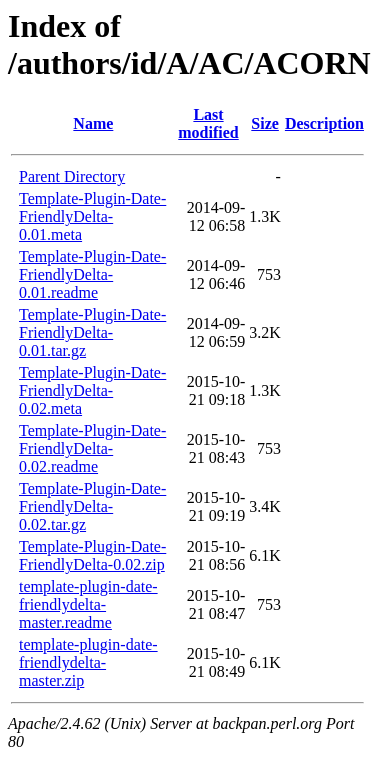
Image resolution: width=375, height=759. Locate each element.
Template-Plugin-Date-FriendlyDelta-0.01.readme (92, 274)
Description (324, 123)
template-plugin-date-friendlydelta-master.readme (88, 604)
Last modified (208, 123)
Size (265, 123)
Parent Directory (72, 176)
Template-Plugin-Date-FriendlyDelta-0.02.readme (92, 448)
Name (93, 123)
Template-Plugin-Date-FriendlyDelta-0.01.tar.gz (92, 332)
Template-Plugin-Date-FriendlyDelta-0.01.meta (92, 216)
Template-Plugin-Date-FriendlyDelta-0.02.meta (92, 390)
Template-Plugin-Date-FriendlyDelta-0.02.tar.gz (92, 506)
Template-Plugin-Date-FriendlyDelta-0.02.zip (92, 555)
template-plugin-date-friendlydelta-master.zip (88, 662)
